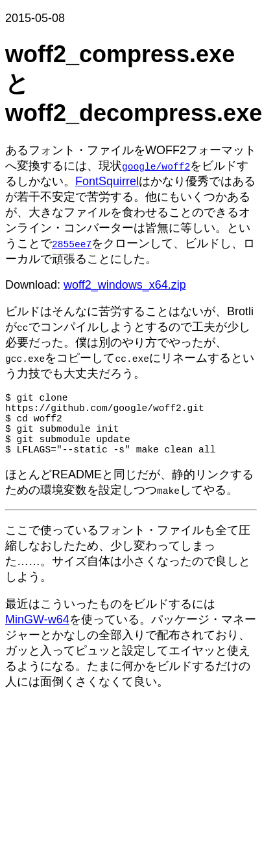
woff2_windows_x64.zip (125, 285)
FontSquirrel (107, 181)
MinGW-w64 (37, 635)
